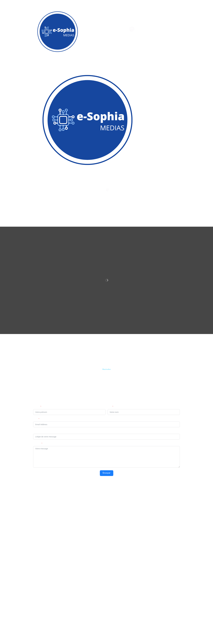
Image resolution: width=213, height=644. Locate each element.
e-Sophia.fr (42, 502)
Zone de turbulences (98, 502)
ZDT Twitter (94, 523)
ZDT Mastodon (95, 518)
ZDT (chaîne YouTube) (98, 508)
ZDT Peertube (95, 513)
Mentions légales (129, 593)
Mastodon (107, 370)
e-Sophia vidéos (44, 518)
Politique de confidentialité (148, 593)
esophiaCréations (148, 502)
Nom (109, 407)
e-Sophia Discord (44, 565)
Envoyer (107, 473)
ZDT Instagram (95, 534)
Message (37, 444)
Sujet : (36, 432)
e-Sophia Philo (44, 508)
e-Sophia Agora (44, 513)
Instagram (145, 513)
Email (35, 419)
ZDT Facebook (95, 529)
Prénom (36, 407)
